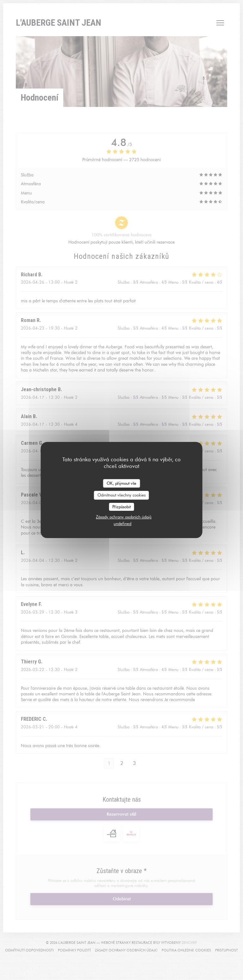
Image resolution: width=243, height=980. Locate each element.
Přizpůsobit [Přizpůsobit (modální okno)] (122, 507)
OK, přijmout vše (121, 483)
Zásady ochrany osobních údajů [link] (124, 517)
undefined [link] (122, 523)
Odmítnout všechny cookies (121, 495)
